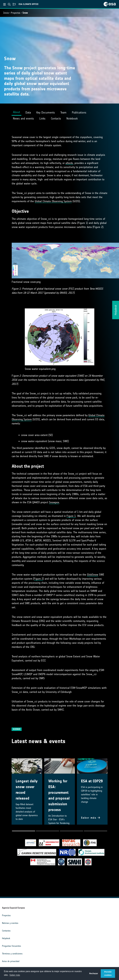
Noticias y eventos (10, 923)
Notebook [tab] (72, 118)
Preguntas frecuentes (12, 946)
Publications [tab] (79, 112)
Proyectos (16, 13)
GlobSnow (93, 575)
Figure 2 (38, 579)
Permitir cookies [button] (108, 973)
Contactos (6, 931)
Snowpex (54, 502)
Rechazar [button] (94, 973)
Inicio (6, 13)
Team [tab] (63, 112)
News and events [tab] (23, 118)
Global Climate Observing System (53, 201)
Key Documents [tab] (46, 112)
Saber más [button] (15, 975)
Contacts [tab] (56, 118)
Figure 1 (71, 516)
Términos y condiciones (12, 954)
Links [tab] (42, 118)
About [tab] (16, 112)
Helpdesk (6, 938)
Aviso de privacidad (11, 961)
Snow (25, 13)
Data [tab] (28, 112)
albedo (69, 163)
